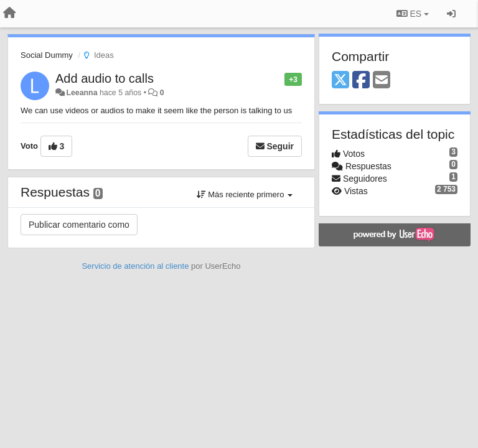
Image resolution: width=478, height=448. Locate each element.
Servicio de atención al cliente (136, 266)
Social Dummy (47, 55)
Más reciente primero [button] (245, 194)
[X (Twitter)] (340, 81)
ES (413, 14)
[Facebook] (361, 81)
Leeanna (82, 93)
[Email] (382, 81)
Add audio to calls (105, 78)
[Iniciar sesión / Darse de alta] (451, 14)
